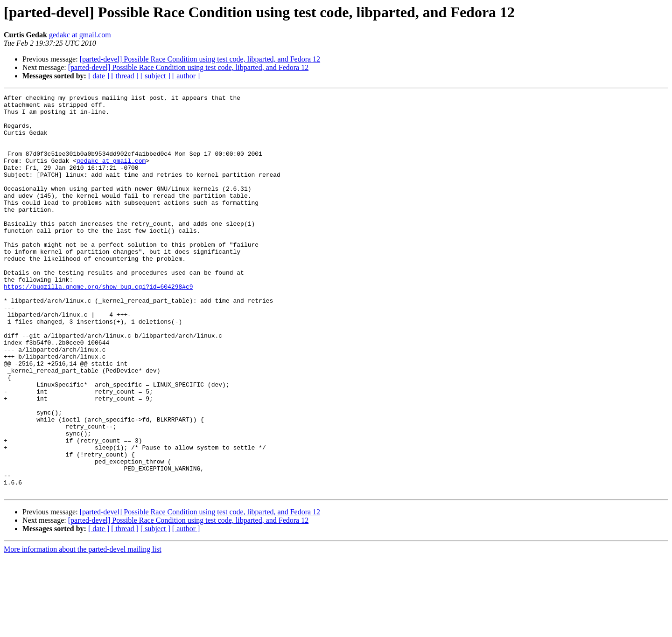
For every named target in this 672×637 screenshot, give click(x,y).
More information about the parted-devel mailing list (83, 629)
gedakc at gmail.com (80, 35)
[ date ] (99, 76)
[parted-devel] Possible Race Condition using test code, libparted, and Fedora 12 (200, 59)
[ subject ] (155, 76)
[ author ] (186, 76)
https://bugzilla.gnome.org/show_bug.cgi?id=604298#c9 (98, 325)
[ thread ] (125, 76)
